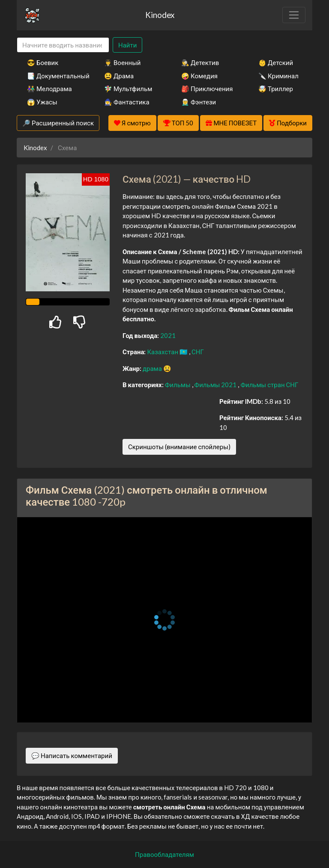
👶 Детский (276, 62)
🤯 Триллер (276, 89)
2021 (168, 335)
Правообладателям (164, 854)
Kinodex (160, 15)
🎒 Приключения (207, 89)
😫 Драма (119, 76)
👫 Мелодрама (49, 89)
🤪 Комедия (199, 76)
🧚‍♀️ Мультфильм (128, 89)
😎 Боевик (43, 62)
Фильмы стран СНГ (269, 385)
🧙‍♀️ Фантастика (127, 102)
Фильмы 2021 (216, 385)
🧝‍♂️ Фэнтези (199, 102)
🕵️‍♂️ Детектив (200, 62)
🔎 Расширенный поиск (58, 123)
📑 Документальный (54, 76)
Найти (127, 45)
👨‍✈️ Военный (122, 62)
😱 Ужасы (42, 102)
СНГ (198, 352)
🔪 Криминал (278, 76)
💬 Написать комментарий (72, 755)
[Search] (63, 45)
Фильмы (178, 385)
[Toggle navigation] (294, 15)
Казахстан (163, 352)
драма (153, 368)
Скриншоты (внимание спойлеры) (179, 447)
